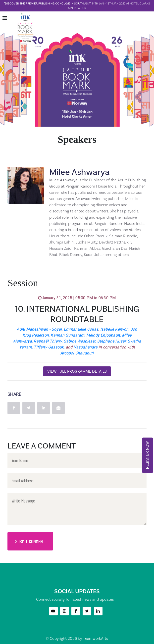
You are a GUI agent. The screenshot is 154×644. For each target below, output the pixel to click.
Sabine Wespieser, (80, 341)
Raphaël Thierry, (48, 341)
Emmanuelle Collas (81, 329)
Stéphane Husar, (112, 341)
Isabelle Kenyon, (115, 329)
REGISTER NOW (147, 455)
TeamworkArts (96, 638)
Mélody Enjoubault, (104, 335)
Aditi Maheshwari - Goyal (39, 329)
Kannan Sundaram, (68, 335)
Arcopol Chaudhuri (77, 353)
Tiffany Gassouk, (49, 347)
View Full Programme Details (77, 371)
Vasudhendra (86, 347)
